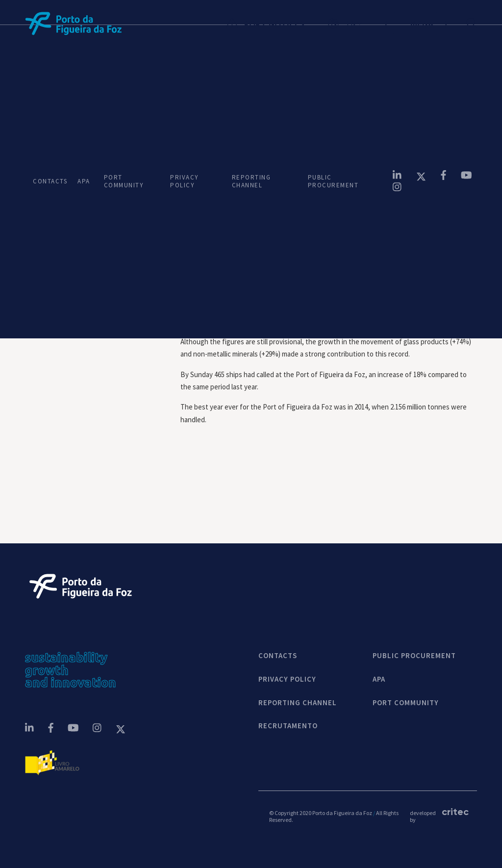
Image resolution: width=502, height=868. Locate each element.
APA (83, 181)
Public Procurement (414, 656)
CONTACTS (47, 181)
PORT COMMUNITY (124, 181)
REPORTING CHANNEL (251, 181)
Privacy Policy (287, 679)
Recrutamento (288, 726)
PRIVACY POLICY (184, 181)
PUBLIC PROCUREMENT (333, 181)
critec (454, 812)
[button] (357, 24)
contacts (278, 656)
